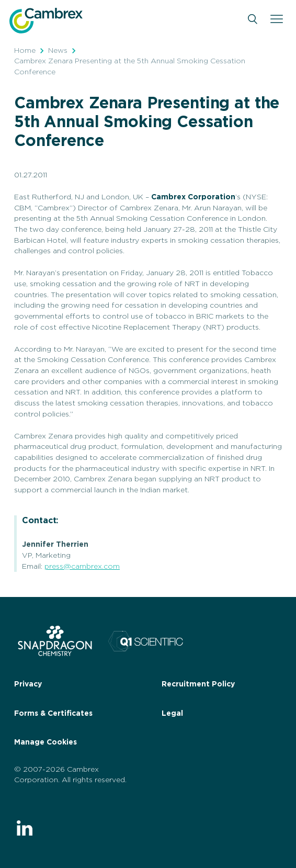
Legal (172, 714)
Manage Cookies (45, 742)
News (58, 51)
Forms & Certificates (53, 714)
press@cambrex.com (82, 567)
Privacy (28, 684)
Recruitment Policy (198, 684)
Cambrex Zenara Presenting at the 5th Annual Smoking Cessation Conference (130, 67)
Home (25, 51)
